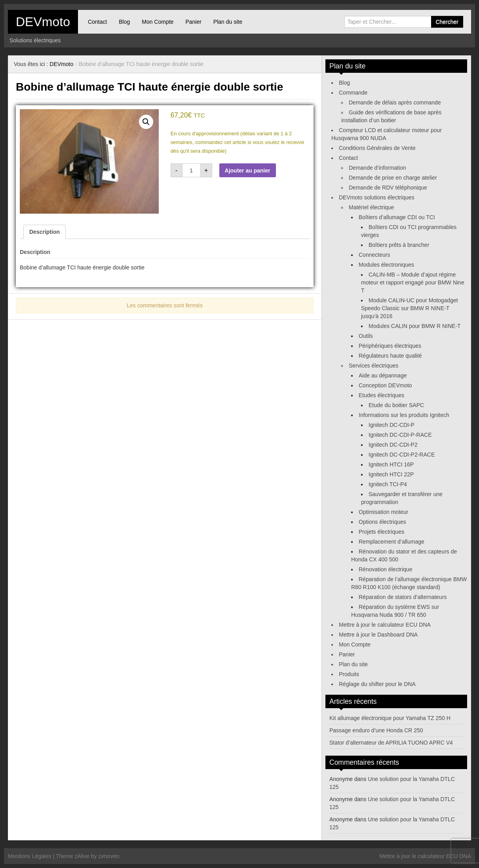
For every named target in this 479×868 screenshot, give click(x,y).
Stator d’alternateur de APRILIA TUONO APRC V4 (391, 743)
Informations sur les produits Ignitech (404, 415)
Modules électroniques (386, 265)
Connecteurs (374, 255)
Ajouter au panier (248, 171)
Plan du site (228, 22)
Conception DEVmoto (385, 385)
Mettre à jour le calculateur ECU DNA (385, 625)
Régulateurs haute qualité (390, 356)
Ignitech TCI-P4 (388, 484)
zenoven (109, 856)
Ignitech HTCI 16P (391, 464)
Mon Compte (158, 22)
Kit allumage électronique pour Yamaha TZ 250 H (390, 718)
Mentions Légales (30, 856)
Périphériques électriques (390, 346)
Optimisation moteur (383, 512)
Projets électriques (381, 532)
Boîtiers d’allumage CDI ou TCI (397, 217)
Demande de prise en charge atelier (393, 178)
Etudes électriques (381, 395)
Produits (349, 674)
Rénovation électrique (385, 569)
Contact (97, 22)
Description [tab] (45, 232)
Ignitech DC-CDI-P (392, 425)
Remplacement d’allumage (392, 542)
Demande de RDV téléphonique (388, 188)
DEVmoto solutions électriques (377, 197)
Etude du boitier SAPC (396, 405)
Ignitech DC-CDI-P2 (393, 445)
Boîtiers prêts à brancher (399, 245)
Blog (124, 22)
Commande (353, 93)
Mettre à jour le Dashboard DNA (378, 635)
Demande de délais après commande (395, 102)
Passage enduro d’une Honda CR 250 (376, 730)
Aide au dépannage (383, 375)
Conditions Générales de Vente (377, 148)
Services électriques (374, 366)
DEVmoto (43, 22)
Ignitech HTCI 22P (391, 474)
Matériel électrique (371, 207)
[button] (146, 122)
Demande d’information (377, 168)
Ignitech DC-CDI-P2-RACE (402, 455)
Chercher (447, 22)
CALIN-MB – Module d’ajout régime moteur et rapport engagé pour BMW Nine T (413, 282)
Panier (193, 22)
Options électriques (382, 522)
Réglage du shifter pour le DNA (377, 684)
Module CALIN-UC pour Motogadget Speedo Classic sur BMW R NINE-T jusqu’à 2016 (410, 308)
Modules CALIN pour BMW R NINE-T (415, 326)
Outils (366, 336)
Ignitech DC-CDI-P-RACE (400, 435)
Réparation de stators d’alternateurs (403, 597)
